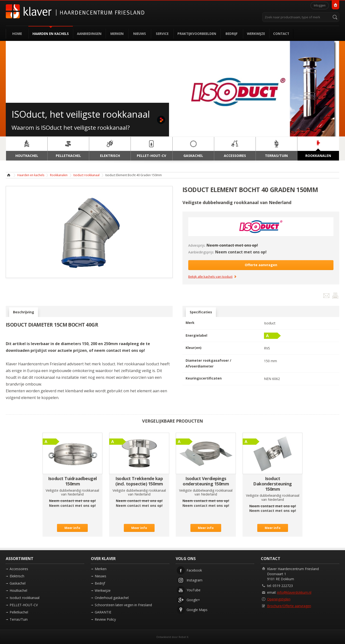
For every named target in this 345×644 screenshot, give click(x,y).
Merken (117, 34)
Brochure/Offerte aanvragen (289, 606)
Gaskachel (18, 583)
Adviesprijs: (197, 245)
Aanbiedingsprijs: (201, 252)
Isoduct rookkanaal (86, 175)
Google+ (193, 600)
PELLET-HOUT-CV (24, 605)
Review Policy (105, 619)
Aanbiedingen (89, 34)
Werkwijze (256, 34)
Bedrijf (232, 34)
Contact (281, 34)
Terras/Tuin (19, 619)
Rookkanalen (59, 175)
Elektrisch (17, 576)
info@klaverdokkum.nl (294, 592)
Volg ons (186, 559)
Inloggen (320, 5)
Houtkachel (18, 590)
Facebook (194, 570)
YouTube (194, 590)
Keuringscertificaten (204, 378)
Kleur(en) (194, 348)
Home (17, 34)
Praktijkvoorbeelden (197, 34)
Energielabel (196, 335)
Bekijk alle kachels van (210, 277)
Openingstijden (279, 599)
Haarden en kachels (51, 34)
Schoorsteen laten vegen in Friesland (123, 605)
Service (162, 34)
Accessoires (19, 569)
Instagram (194, 580)
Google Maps (197, 610)
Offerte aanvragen (261, 265)
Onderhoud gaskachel (112, 598)
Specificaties (201, 312)
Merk (190, 323)
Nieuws (140, 34)
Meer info (72, 528)
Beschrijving (24, 312)
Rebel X (183, 637)
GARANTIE (103, 612)
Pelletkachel (19, 612)
